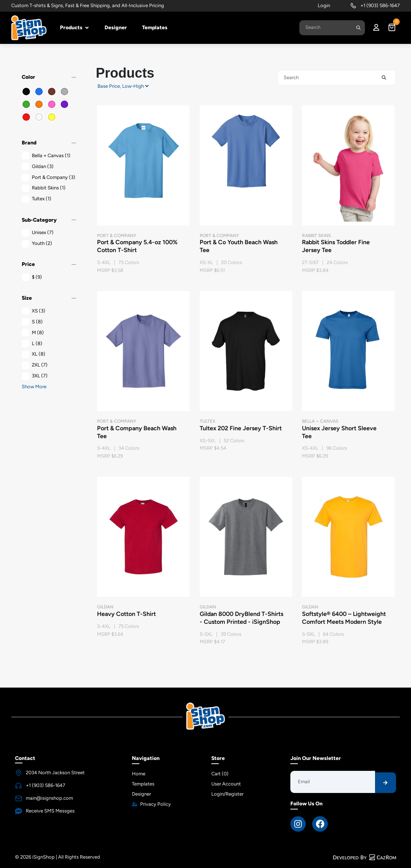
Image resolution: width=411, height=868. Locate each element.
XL (34, 354)
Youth (37, 244)
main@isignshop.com (49, 798)
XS (34, 311)
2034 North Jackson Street (55, 773)
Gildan (38, 167)
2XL (35, 365)
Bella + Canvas (46, 156)
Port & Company (49, 178)
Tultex (37, 199)
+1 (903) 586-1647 (380, 5)
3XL (35, 376)
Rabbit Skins (44, 188)
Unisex (38, 233)
